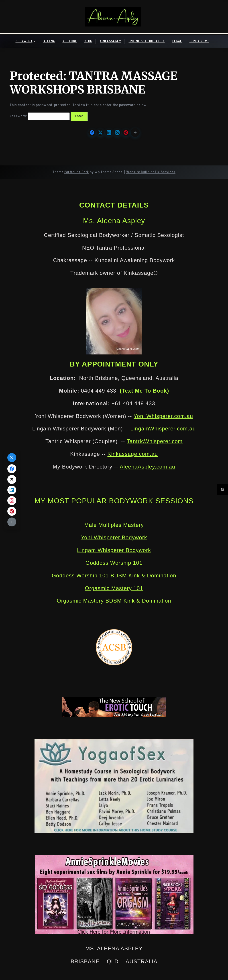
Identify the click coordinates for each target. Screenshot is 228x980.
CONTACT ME (199, 41)
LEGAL (177, 41)
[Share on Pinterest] (126, 132)
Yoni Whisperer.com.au (163, 416)
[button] (135, 132)
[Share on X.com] (100, 132)
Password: (40, 116)
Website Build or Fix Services (151, 172)
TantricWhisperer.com (155, 441)
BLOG (88, 41)
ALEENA (49, 41)
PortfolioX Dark (77, 172)
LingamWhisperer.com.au (163, 429)
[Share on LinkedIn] (109, 132)
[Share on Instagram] (117, 132)
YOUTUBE (70, 41)
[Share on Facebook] (92, 132)
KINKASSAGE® (111, 41)
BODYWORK (24, 41)
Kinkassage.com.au (132, 454)
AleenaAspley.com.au (148, 467)
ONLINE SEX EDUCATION (147, 41)
